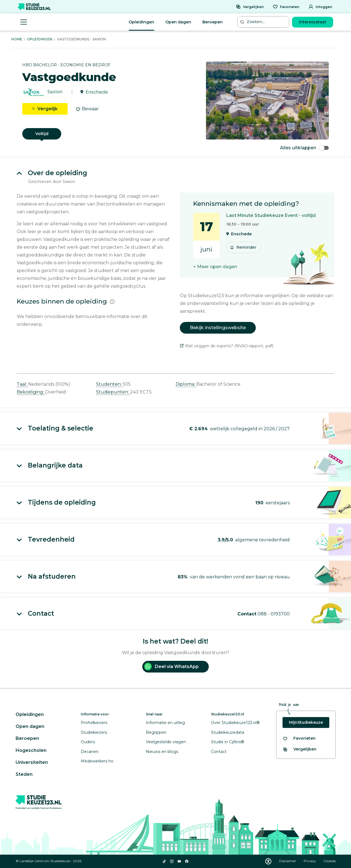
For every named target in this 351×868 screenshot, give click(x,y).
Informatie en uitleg (165, 723)
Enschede (97, 92)
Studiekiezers (94, 732)
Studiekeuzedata (228, 732)
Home (17, 39)
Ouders (88, 742)
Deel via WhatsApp (171, 667)
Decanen (90, 752)
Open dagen (178, 22)
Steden (24, 774)
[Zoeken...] (264, 22)
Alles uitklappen (304, 148)
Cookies (330, 861)
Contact (219, 752)
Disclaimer (288, 861)
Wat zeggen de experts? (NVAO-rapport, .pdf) (227, 346)
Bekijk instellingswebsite (218, 328)
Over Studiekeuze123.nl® (235, 723)
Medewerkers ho (97, 761)
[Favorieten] (286, 7)
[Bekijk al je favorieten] (299, 738)
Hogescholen (31, 750)
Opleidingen (141, 22)
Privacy (310, 861)
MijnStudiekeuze (306, 722)
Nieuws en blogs (162, 752)
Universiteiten (32, 762)
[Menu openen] (24, 22)
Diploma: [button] (186, 384)
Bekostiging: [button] (31, 392)
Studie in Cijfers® (228, 742)
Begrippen (156, 732)
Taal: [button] (22, 384)
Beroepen (213, 22)
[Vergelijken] (250, 7)
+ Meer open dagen (215, 267)
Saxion (55, 92)
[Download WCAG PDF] (268, 861)
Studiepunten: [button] (113, 392)
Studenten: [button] (109, 384)
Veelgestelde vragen (166, 742)
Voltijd (42, 134)
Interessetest (313, 22)
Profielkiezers (94, 723)
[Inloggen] (320, 7)
